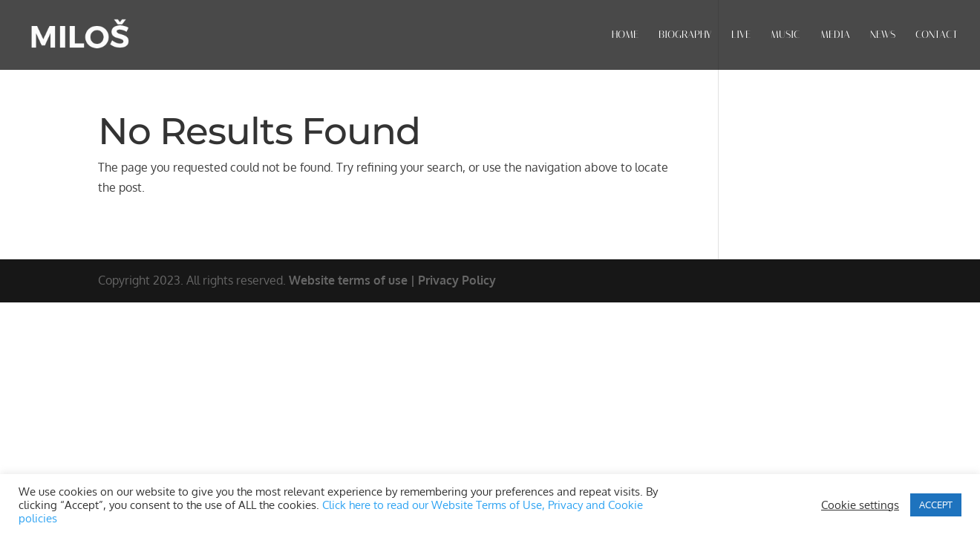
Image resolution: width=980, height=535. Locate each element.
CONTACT (937, 35)
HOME (625, 35)
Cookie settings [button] (860, 505)
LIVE (741, 35)
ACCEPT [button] (936, 505)
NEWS (883, 35)
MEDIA (835, 35)
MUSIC (785, 35)
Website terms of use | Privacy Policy (392, 280)
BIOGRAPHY (685, 35)
